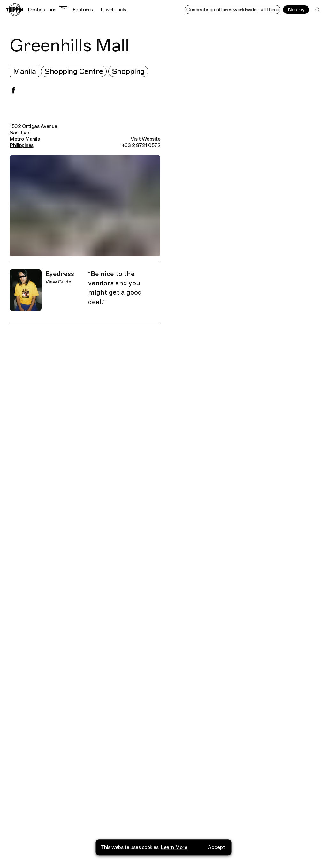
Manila (24, 71)
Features (83, 10)
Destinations (48, 10)
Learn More (174, 855)
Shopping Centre (74, 71)
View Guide (58, 282)
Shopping (128, 71)
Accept (217, 855)
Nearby (296, 10)
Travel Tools (113, 10)
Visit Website (146, 139)
